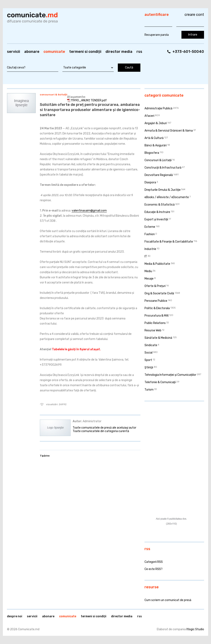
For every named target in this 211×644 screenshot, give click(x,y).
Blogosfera (152, 153)
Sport (148, 360)
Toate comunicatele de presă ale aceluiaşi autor (104, 428)
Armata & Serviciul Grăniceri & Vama (169, 131)
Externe (150, 227)
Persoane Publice (156, 301)
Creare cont (194, 15)
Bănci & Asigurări (156, 145)
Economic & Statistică (160, 205)
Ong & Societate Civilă (159, 293)
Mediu (148, 271)
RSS (139, 52)
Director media (119, 52)
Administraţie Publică (158, 108)
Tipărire (45, 456)
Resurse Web (153, 330)
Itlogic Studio (195, 629)
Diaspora (150, 182)
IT (146, 256)
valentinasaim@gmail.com (89, 211)
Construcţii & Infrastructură (163, 168)
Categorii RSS (154, 562)
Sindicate (151, 345)
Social (149, 353)
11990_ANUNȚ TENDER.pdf (89, 100)
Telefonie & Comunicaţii (160, 382)
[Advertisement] (170, 431)
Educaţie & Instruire (157, 212)
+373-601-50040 (188, 52)
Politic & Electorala (157, 308)
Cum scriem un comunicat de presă (168, 600)
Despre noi (15, 616)
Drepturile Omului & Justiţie (163, 190)
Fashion (150, 234)
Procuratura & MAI (157, 316)
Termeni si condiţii (85, 52)
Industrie (150, 249)
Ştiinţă (149, 367)
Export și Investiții (156, 219)
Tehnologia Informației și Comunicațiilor (170, 375)
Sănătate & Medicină (158, 338)
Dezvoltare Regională (159, 175)
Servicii (14, 52)
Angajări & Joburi (156, 123)
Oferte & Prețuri (155, 286)
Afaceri (149, 116)
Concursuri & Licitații (53, 95)
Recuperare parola (157, 35)
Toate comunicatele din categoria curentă (101, 431)
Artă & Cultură (154, 138)
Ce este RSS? (154, 569)
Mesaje (149, 279)
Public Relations (155, 323)
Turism (149, 390)
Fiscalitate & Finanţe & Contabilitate (169, 242)
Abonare (32, 52)
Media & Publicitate (157, 264)
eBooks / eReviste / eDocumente (167, 197)
